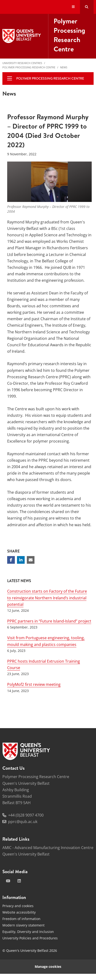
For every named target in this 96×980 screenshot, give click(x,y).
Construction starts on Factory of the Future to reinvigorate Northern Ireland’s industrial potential (47, 598)
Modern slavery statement (23, 925)
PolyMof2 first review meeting (34, 684)
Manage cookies (48, 966)
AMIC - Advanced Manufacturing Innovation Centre (48, 848)
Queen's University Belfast (26, 854)
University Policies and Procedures (30, 938)
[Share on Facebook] (11, 560)
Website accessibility (19, 912)
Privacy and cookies (18, 906)
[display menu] (10, 78)
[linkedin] (19, 881)
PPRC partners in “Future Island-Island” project (49, 621)
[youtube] (8, 881)
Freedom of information (21, 919)
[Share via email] (31, 560)
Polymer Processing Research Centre (29, 67)
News (64, 67)
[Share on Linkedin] (21, 560)
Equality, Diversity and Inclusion (28, 932)
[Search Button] (87, 7)
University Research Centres (22, 63)
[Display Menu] (73, 7)
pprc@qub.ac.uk (23, 822)
